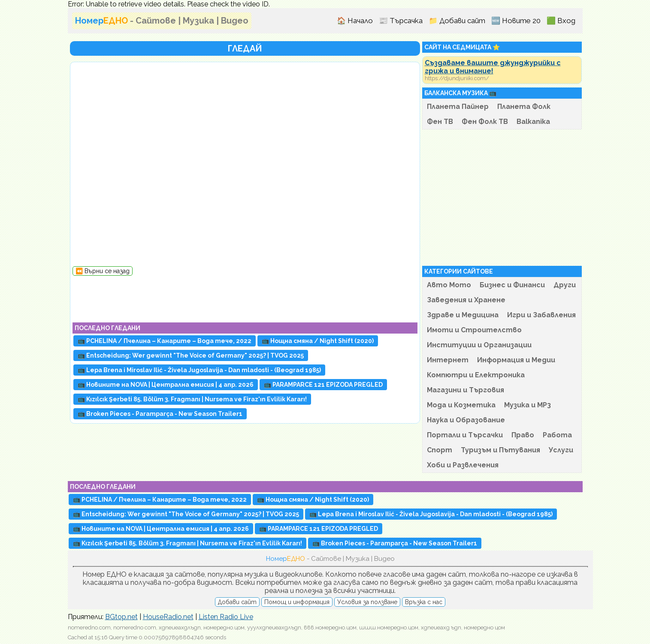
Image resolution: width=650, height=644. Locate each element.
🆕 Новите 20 (516, 21)
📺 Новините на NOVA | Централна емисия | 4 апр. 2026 (166, 385)
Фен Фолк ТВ (485, 122)
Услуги (561, 450)
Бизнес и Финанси (512, 285)
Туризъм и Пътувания (500, 450)
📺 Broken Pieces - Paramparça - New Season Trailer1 (160, 414)
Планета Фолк (524, 107)
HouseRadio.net (168, 617)
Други (565, 285)
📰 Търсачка (401, 21)
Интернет (448, 360)
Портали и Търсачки (465, 435)
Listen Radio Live (226, 617)
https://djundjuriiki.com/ (457, 78)
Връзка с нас (424, 602)
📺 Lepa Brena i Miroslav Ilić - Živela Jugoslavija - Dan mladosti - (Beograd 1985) (199, 370)
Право (523, 435)
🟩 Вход (561, 21)
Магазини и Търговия (466, 390)
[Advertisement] (245, 295)
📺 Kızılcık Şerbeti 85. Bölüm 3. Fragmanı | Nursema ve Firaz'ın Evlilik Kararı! (192, 399)
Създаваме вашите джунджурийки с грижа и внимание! (493, 67)
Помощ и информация (297, 602)
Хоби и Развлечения (463, 465)
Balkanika (533, 122)
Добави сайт (237, 602)
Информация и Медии (516, 360)
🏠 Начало (355, 21)
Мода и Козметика (461, 405)
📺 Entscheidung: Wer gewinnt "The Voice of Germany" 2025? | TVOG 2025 (191, 355)
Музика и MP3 (528, 405)
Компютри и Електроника (476, 375)
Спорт (440, 450)
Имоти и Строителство (474, 330)
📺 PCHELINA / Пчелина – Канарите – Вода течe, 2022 (165, 341)
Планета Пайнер (458, 107)
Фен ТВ (440, 122)
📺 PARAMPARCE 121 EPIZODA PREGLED (323, 385)
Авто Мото (449, 285)
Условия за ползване (367, 602)
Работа (557, 435)
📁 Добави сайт (457, 21)
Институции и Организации (479, 345)
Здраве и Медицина (463, 315)
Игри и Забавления (541, 315)
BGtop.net (121, 617)
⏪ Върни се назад (103, 271)
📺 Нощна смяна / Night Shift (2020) (318, 341)
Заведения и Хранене (466, 300)
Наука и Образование (466, 420)
